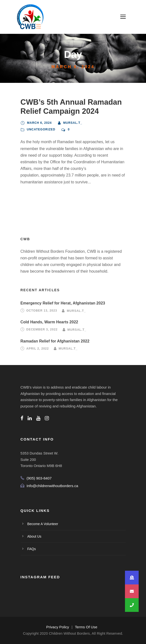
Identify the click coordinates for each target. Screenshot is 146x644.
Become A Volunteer (43, 524)
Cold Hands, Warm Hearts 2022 (49, 322)
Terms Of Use (86, 627)
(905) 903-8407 (39, 478)
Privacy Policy (58, 627)
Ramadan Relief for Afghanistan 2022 (55, 341)
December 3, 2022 (42, 330)
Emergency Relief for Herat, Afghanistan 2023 (63, 303)
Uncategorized (41, 129)
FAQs (32, 549)
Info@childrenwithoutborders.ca (52, 486)
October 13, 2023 (42, 311)
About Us (34, 536)
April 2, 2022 (38, 349)
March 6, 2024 (39, 123)
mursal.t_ (73, 123)
